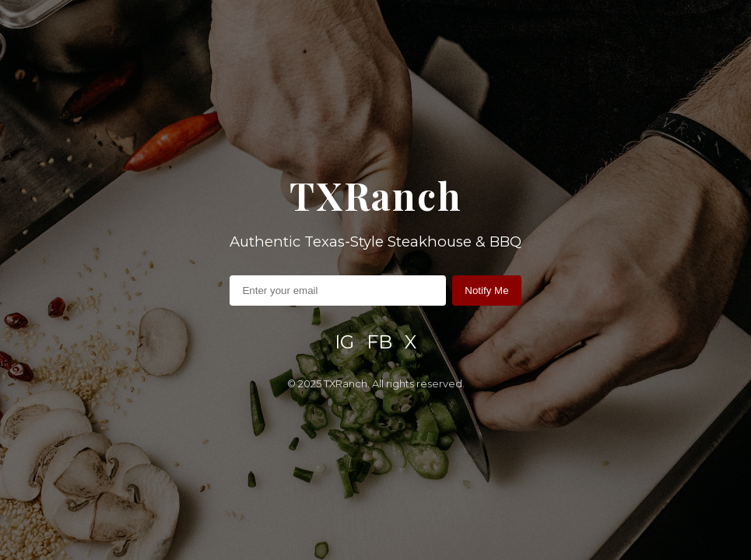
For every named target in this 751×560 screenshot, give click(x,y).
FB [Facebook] (379, 342)
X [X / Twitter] (411, 342)
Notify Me (486, 290)
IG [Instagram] (344, 342)
